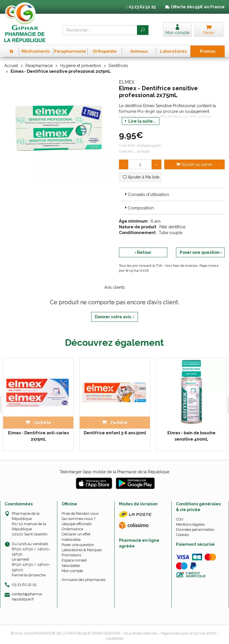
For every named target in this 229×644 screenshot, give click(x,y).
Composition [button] (139, 208)
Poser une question (78, 545)
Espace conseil (74, 560)
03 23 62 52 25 (24, 585)
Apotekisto (115, 638)
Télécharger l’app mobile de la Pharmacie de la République (114, 472)
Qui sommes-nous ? (79, 519)
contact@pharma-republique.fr (27, 596)
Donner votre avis (114, 317)
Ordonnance (72, 529)
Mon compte (72, 571)
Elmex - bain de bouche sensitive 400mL (191, 436)
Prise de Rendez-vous (80, 514)
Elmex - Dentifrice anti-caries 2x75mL (38, 436)
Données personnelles (195, 530)
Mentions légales (190, 524)
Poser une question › (201, 252)
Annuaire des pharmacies (84, 580)
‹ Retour (143, 252)
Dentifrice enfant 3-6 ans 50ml (115, 433)
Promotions (71, 555)
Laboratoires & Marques (82, 550)
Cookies (182, 535)
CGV (180, 519)
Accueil (11, 66)
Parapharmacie (39, 66)
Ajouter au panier (194, 164)
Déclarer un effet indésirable (76, 537)
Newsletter (71, 566)
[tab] (172, 194)
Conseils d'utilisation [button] (146, 195)
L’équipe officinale (77, 524)
